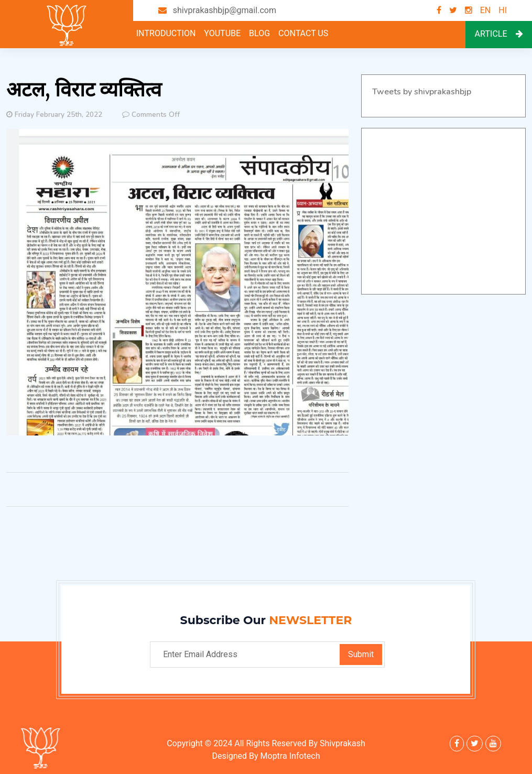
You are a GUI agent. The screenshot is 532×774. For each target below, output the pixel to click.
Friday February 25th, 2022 (58, 115)
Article (499, 34)
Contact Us (303, 34)
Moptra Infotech (290, 756)
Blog (259, 34)
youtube (222, 34)
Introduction (166, 34)
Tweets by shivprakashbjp (422, 92)
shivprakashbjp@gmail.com (225, 10)
